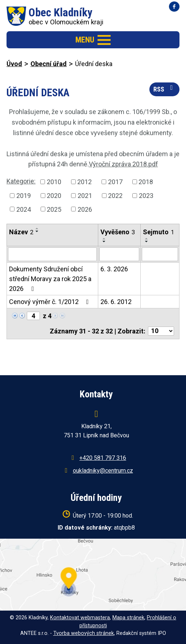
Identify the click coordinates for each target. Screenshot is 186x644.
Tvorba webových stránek (84, 633)
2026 (85, 209)
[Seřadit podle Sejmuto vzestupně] (147, 239)
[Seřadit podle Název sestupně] (37, 231)
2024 (24, 209)
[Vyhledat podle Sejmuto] (160, 254)
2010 (54, 182)
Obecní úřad (49, 64)
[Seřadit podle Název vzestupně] (37, 228)
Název (21, 232)
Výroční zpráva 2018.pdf (123, 164)
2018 (146, 182)
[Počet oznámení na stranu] (161, 331)
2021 (85, 196)
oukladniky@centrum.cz (103, 471)
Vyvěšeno (118, 232)
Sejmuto (158, 232)
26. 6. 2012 (116, 302)
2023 (146, 196)
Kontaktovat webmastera (80, 618)
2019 (24, 196)
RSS (165, 89)
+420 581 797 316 (103, 458)
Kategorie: (21, 181)
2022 (115, 196)
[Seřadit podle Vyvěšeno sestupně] (104, 242)
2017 (115, 182)
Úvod (14, 64)
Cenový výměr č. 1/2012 (50, 302)
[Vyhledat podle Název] (52, 254)
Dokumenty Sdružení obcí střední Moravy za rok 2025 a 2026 (50, 279)
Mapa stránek (128, 618)
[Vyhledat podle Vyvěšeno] (119, 254)
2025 (54, 209)
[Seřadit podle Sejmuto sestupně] (147, 242)
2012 (84, 182)
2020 (54, 196)
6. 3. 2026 (114, 269)
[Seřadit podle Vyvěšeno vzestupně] (104, 239)
